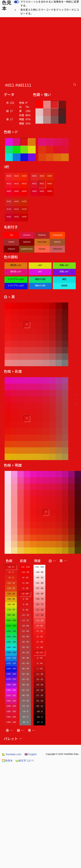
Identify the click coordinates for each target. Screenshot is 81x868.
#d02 (34, 191)
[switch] (17, 2)
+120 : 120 (11, 626)
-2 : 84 (25, 599)
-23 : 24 (39, 690)
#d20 (50, 176)
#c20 (24, 201)
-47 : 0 (39, 722)
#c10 (24, 209)
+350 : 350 (11, 711)
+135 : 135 (11, 631)
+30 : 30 (11, 594)
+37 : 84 (40, 588)
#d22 (34, 176)
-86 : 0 (25, 722)
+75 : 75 (11, 610)
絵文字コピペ (25, 761)
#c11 (17, 209)
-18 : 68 (25, 626)
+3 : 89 (25, 583)
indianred (57, 249)
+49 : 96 (40, 572)
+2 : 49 (39, 642)
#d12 (34, 183)
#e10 (24, 183)
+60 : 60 (11, 604)
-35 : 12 (39, 706)
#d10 (50, 183)
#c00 (24, 217)
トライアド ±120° (16, 279)
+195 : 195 (11, 652)
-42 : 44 (25, 663)
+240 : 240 (11, 669)
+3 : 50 (39, 637)
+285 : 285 (11, 685)
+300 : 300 (11, 690)
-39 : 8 (39, 711)
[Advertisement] (30, 49)
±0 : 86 (25, 594)
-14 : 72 (25, 620)
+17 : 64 (40, 615)
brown (11, 242)
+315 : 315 (11, 695)
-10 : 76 (25, 615)
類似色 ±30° (16, 265)
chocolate (42, 242)
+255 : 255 (11, 674)
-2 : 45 (39, 658)
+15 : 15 (11, 588)
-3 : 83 (25, 604)
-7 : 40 (39, 669)
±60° (40, 265)
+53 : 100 (39, 567)
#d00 (50, 191)
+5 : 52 (39, 631)
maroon (11, 249)
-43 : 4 (39, 717)
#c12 (9, 209)
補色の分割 (40, 279)
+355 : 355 (11, 717)
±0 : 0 (11, 567)
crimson (27, 235)
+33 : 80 (40, 594)
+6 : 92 (25, 578)
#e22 (9, 176)
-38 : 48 (25, 658)
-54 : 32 (25, 679)
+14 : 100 (25, 567)
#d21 (42, 176)
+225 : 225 (11, 663)
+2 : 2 (11, 572)
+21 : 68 (40, 610)
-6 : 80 (25, 610)
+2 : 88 (25, 588)
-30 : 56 (25, 642)
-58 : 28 (25, 685)
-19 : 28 (39, 685)
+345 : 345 (11, 706)
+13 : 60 (40, 620)
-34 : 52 (25, 647)
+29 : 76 (40, 599)
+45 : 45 (11, 599)
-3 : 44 (39, 663)
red (11, 235)
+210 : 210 (11, 658)
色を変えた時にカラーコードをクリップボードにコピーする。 (50, 12)
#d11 (42, 183)
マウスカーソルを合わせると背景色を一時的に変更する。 (50, 4)
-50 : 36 (25, 674)
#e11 (17, 183)
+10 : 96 (25, 572)
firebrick (42, 235)
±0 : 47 (40, 652)
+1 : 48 (39, 647)
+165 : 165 (11, 642)
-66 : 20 (25, 695)
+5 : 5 (11, 578)
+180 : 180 (11, 647)
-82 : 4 (25, 717)
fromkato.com (12, 754)
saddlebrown (27, 249)
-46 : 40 (25, 669)
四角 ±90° (64, 265)
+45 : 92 (40, 578)
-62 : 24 (25, 690)
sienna (57, 242)
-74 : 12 (25, 706)
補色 (64, 279)
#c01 (17, 217)
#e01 (17, 191)
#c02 (9, 217)
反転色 (64, 286)
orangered (57, 235)
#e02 (9, 191)
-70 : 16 (25, 701)
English (31, 754)
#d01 (42, 191)
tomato (42, 249)
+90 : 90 (11, 615)
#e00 (24, 191)
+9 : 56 (39, 626)
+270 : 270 (11, 679)
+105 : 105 (11, 620)
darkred (27, 242)
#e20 (24, 176)
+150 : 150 (11, 637)
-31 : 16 (39, 701)
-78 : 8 (25, 711)
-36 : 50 (25, 652)
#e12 (9, 183)
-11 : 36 (39, 674)
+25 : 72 (40, 604)
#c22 (9, 201)
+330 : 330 (11, 701)
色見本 (7, 761)
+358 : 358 (11, 722)
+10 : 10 (11, 583)
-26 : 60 (25, 637)
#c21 (17, 201)
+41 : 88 (40, 583)
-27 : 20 (39, 695)
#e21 (17, 176)
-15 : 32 (39, 679)
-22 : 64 (25, 631)
